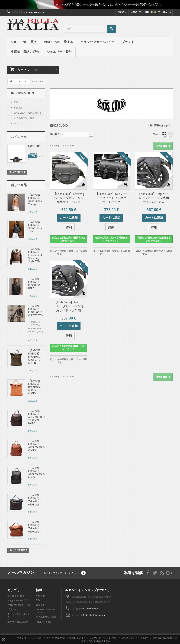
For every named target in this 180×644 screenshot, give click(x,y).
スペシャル (19, 137)
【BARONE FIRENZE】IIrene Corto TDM (35, 226)
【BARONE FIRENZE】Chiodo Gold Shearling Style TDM (35, 255)
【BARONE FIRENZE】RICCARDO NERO (34, 284)
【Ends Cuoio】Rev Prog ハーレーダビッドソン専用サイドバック (69, 198)
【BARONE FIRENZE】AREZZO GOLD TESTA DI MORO (36, 417)
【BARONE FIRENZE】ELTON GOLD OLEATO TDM (36, 311)
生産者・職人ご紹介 (25, 52)
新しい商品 (19, 185)
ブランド (128, 42)
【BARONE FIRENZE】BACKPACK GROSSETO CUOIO (34, 387)
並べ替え (55, 134)
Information (22, 93)
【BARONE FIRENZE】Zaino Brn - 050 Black (34, 500)
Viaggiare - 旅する (59, 42)
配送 (16, 102)
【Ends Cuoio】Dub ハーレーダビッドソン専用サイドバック (111, 198)
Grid (164, 135)
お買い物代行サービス (19, 605)
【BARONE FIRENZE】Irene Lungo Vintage (35, 199)
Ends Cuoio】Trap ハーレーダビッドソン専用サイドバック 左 (154, 198)
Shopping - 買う (24, 42)
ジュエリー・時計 (59, 52)
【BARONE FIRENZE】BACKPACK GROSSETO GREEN (34, 357)
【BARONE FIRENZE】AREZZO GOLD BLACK (36, 473)
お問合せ (122, 12)
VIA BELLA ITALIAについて (27, 113)
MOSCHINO (34, 146)
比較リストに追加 (78, 251)
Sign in (167, 12)
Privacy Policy (44, 622)
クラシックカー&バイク (97, 42)
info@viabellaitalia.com (93, 615)
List (171, 135)
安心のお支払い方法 (24, 118)
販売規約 (18, 108)
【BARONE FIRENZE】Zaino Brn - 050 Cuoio (34, 527)
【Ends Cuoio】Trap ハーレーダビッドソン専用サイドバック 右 (69, 306)
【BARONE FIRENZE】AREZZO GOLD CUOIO (36, 446)
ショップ (18, 123)
